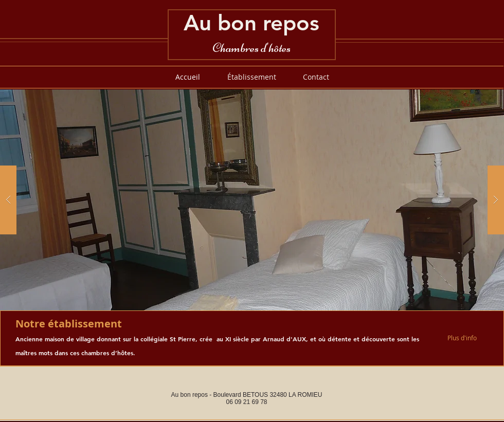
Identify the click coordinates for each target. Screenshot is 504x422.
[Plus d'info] (465, 338)
